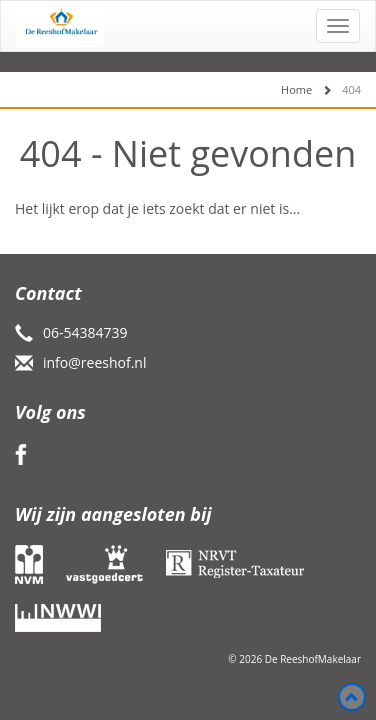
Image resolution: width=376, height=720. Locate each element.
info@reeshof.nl (94, 362)
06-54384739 (85, 332)
